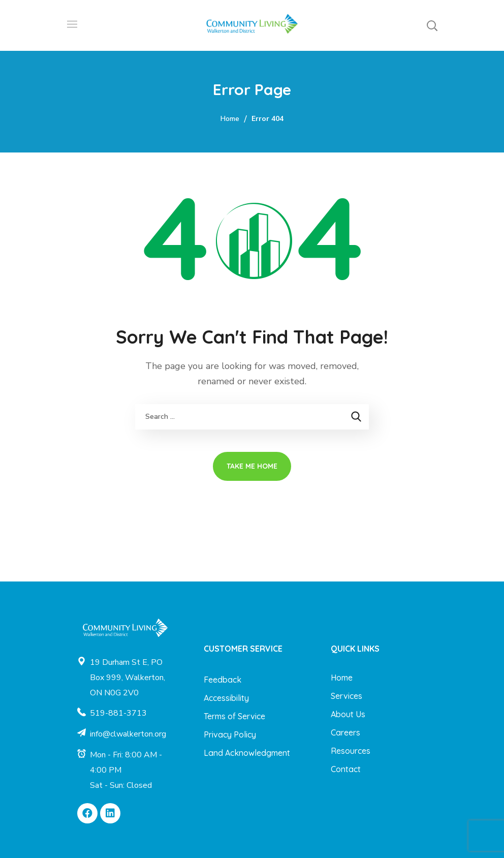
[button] (432, 25)
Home (230, 119)
